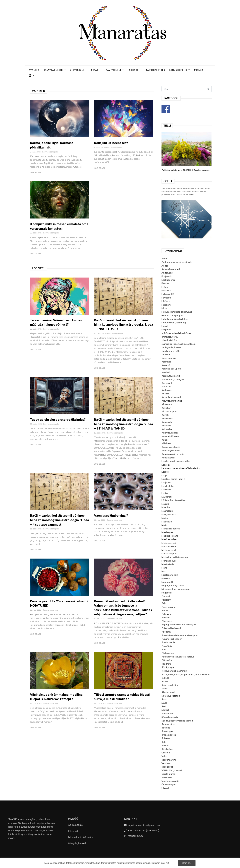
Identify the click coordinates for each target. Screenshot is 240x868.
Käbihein (166, 443)
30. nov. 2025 (99, 520)
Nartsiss (166, 578)
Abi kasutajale (75, 825)
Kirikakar (166, 408)
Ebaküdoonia (168, 280)
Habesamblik (168, 294)
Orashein (166, 596)
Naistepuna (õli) (170, 575)
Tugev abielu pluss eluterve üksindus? (58, 419)
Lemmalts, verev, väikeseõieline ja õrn (181, 468)
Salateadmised (55, 70)
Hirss (164, 308)
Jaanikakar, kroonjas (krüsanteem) (179, 344)
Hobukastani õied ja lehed (175, 319)
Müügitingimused (77, 843)
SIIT (193, 194)
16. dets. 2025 (100, 433)
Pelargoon (167, 614)
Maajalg (165, 504)
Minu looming (180, 70)
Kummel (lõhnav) (170, 436)
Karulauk (166, 372)
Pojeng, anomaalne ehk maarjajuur (179, 624)
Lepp (164, 475)
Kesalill (165, 394)
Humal (165, 326)
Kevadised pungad (171, 397)
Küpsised (73, 831)
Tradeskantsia (169, 735)
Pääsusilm (167, 660)
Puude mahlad (169, 642)
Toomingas (167, 731)
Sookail (165, 710)
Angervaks (167, 273)
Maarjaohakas (169, 514)
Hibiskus (166, 301)
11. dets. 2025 (36, 529)
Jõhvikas (166, 354)
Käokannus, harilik (171, 447)
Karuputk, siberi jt (171, 376)
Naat (164, 571)
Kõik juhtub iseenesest (111, 143)
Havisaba (166, 298)
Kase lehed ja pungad (173, 379)
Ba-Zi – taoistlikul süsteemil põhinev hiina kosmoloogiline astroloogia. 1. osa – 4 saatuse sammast (59, 520)
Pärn (164, 649)
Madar (165, 518)
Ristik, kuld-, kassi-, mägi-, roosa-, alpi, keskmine (185, 674)
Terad (96, 70)
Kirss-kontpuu (169, 411)
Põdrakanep (168, 653)
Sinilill (164, 703)
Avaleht (34, 70)
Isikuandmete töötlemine (81, 837)
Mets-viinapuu (169, 553)
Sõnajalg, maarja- (170, 717)
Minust (199, 70)
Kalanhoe (166, 362)
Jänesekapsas (169, 358)
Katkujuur (167, 390)
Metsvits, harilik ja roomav (175, 557)
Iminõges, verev (170, 337)
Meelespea (167, 532)
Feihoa (165, 287)
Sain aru (187, 863)
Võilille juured (168, 774)
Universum (78, 70)
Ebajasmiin (167, 276)
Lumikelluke (168, 486)
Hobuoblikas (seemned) (174, 323)
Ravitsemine (115, 70)
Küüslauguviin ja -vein (173, 454)
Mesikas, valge (169, 539)
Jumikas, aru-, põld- (171, 351)
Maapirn (166, 507)
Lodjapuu (166, 482)
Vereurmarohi (169, 760)
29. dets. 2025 (36, 329)
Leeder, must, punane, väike (176, 461)
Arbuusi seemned (171, 269)
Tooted (135, 70)
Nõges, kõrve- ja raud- (173, 585)
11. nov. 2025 (99, 703)
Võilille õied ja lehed (172, 770)
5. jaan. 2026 (35, 152)
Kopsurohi (167, 422)
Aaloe (164, 258)
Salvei (164, 688)
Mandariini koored (171, 529)
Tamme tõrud (168, 724)
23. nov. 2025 (35, 610)
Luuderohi (167, 497)
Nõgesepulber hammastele (175, 589)
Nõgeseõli (167, 593)
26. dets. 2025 (100, 333)
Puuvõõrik (167, 646)
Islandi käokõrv (169, 340)
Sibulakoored (168, 692)
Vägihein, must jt (170, 781)
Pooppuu (166, 632)
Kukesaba (167, 429)
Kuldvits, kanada (170, 433)
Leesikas (166, 465)
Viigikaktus (167, 767)
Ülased (165, 788)
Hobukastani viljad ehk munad (177, 312)
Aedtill (165, 266)
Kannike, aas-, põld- (171, 369)
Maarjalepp (167, 511)
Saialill (165, 681)
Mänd (164, 568)
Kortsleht (167, 425)
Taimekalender (155, 70)
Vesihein (166, 763)
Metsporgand (169, 550)
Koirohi (165, 415)
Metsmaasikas (169, 546)
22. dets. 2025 (36, 424)
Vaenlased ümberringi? (111, 515)
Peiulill (165, 610)
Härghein (166, 329)
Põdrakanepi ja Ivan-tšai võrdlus (178, 657)
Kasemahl (167, 383)
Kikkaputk (167, 404)
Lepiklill (165, 472)
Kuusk (165, 440)
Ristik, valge (168, 667)
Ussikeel (166, 753)
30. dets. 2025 (36, 233)
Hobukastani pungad (172, 315)
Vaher (165, 756)
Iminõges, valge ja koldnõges (176, 333)
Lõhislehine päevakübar (174, 500)
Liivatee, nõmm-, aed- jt (173, 479)
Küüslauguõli (168, 458)
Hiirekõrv (166, 305)
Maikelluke (167, 522)
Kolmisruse (167, 418)
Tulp (164, 742)
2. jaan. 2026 (99, 147)
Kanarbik (166, 365)
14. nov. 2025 (35, 703)
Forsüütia (166, 290)
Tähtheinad (167, 749)
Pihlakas (166, 617)
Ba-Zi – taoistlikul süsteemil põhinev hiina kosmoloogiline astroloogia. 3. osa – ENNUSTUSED (123, 324)
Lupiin (165, 493)
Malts (164, 525)
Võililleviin (167, 777)
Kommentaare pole (50, 152)
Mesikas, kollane (170, 536)
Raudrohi (166, 664)
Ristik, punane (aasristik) (174, 671)
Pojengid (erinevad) (171, 628)
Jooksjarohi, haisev (171, 347)
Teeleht (166, 728)
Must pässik (168, 564)
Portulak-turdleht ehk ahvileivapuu (179, 635)
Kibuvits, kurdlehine (172, 401)
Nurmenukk (167, 582)
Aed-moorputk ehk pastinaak (177, 262)
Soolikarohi (167, 713)
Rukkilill (165, 678)
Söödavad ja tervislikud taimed (177, 721)
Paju (164, 603)
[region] (120, 863)
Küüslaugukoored (171, 450)
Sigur (164, 699)
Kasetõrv (166, 386)
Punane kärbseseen (172, 639)
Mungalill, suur (169, 561)
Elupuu (165, 283)
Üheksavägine (169, 784)
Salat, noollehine (170, 685)
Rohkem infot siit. (160, 863)
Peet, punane (168, 607)
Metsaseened (169, 543)
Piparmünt (167, 621)
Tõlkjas (165, 745)
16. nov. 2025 (99, 619)
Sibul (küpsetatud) (171, 696)
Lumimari (166, 489)
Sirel (164, 706)
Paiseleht (166, 600)
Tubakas (166, 738)
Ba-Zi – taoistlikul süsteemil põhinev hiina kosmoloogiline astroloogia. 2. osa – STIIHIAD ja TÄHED (123, 424)
